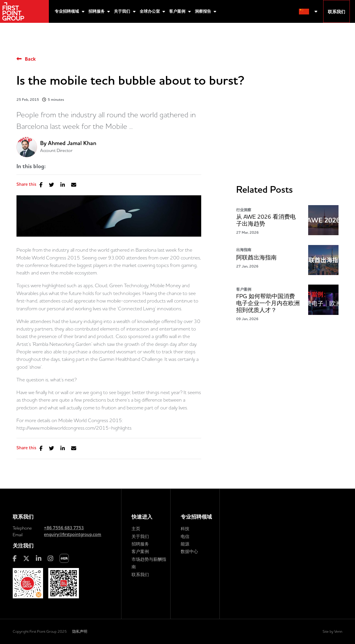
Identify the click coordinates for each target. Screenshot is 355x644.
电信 (185, 536)
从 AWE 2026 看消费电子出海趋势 (266, 220)
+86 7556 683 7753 (64, 528)
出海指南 (244, 250)
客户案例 (178, 11)
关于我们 (123, 11)
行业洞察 (244, 210)
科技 (185, 529)
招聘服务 (97, 11)
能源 (185, 544)
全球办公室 (150, 11)
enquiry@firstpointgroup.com (73, 534)
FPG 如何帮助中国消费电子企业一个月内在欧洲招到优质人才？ (268, 303)
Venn (338, 631)
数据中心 (189, 551)
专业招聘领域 (67, 11)
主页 (136, 529)
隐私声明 (80, 631)
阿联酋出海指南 (256, 258)
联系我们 (140, 575)
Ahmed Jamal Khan (72, 143)
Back (30, 59)
